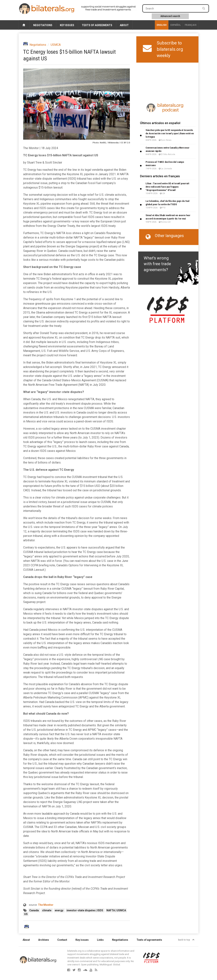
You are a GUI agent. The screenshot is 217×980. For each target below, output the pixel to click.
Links (100, 940)
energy (59, 910)
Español (176, 25)
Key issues (67, 25)
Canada (34, 910)
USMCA (56, 45)
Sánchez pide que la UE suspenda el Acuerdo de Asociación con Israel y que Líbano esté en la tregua (170, 133)
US (26, 914)
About (124, 25)
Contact (62, 940)
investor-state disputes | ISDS (85, 910)
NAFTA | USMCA (116, 910)
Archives (44, 940)
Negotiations (43, 25)
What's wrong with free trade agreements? (157, 264)
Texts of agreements (97, 25)
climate (47, 910)
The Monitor (46, 905)
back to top (186, 940)
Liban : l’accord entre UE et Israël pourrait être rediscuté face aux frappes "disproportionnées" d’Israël (167, 187)
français (191, 25)
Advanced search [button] (170, 16)
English (162, 25)
